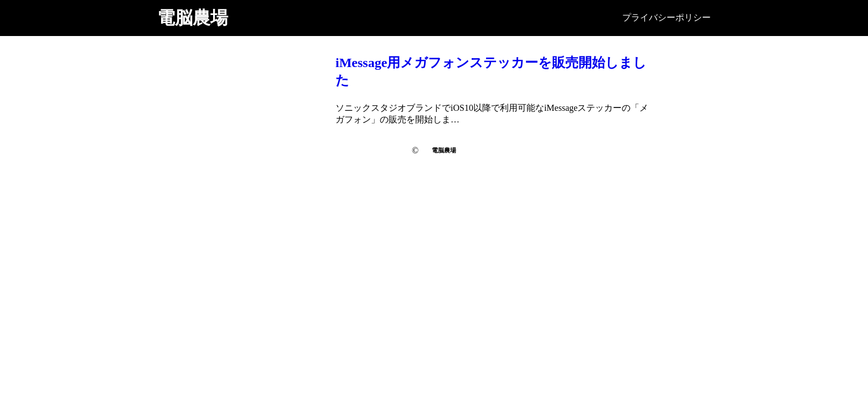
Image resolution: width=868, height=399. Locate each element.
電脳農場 (193, 18)
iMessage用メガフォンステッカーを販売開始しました (491, 71)
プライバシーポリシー (666, 17)
